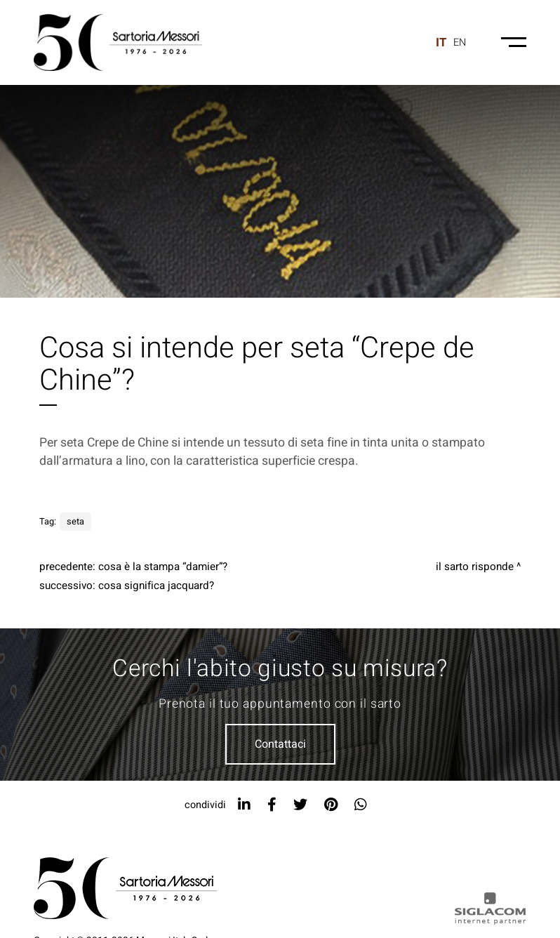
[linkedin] (244, 805)
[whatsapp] (361, 805)
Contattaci (280, 744)
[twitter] (300, 805)
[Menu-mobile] (514, 42)
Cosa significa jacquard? (156, 586)
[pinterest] (331, 805)
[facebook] (272, 805)
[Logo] (118, 42)
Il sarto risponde (475, 567)
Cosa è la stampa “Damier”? (163, 567)
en (460, 42)
